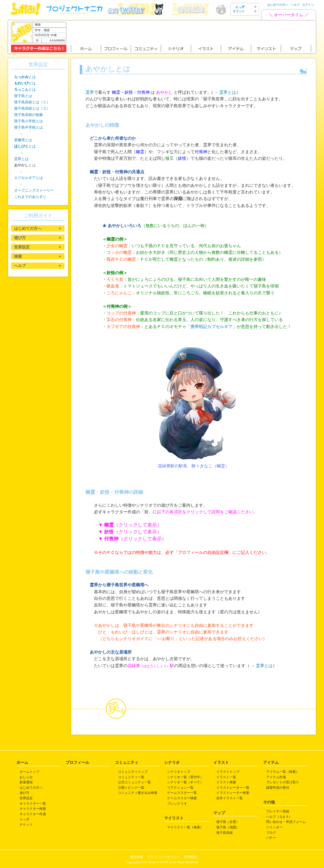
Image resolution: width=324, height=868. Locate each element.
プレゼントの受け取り (283, 782)
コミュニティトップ (133, 772)
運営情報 (136, 857)
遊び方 (24, 793)
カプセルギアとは (28, 178)
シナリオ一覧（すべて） (185, 782)
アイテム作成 (276, 777)
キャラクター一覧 (33, 803)
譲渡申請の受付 (278, 788)
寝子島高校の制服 (28, 115)
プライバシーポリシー (163, 857)
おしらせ (26, 777)
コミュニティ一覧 (131, 777)
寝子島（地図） (228, 827)
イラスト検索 (226, 782)
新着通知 (26, 782)
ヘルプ (295, 5)
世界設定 (26, 798)
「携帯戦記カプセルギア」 (211, 327)
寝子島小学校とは (28, 121)
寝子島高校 (225, 833)
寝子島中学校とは (28, 127)
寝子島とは (23, 96)
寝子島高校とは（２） (32, 108)
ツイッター (274, 827)
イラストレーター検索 (233, 793)
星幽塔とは (23, 140)
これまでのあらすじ (30, 197)
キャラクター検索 (33, 809)
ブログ (271, 833)
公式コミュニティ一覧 (134, 782)
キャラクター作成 (33, 814)
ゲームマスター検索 (182, 798)
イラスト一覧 (226, 777)
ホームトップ (29, 772)
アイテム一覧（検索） (283, 772)
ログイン (308, 5)
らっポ (24, 819)
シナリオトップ (179, 772)
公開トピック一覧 (131, 788)
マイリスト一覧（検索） (185, 827)
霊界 (90, 92)
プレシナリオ (177, 803)
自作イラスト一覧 (229, 798)
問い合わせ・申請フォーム (286, 822)
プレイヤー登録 (278, 811)
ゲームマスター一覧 (182, 793)
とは (25, 77)
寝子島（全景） (228, 822)
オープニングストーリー (34, 190)
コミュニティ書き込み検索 (138, 793)
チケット (26, 824)
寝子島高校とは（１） (32, 102)
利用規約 (190, 857)
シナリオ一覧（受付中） (185, 777)
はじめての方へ (278, 5)
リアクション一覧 (180, 788)
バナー (271, 838)
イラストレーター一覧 (233, 788)
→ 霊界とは (225, 92)
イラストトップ (228, 772)
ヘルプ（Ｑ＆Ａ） (279, 817)
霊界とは (21, 159)
